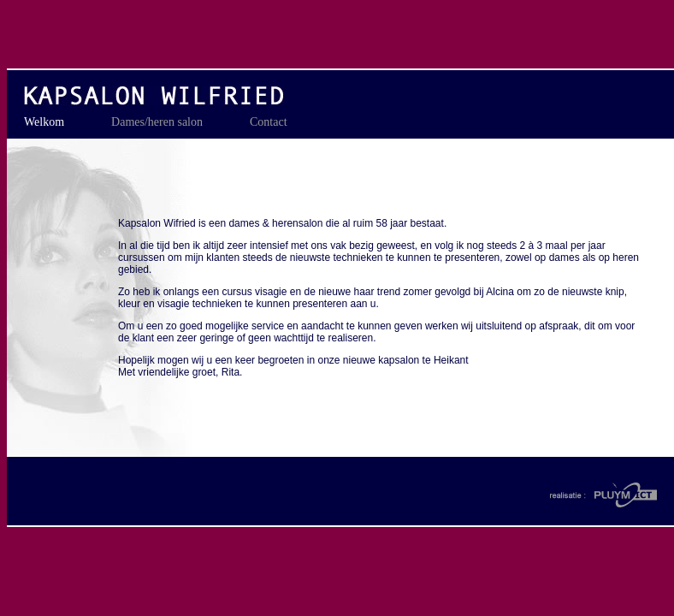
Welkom (44, 122)
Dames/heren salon (157, 122)
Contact (269, 122)
